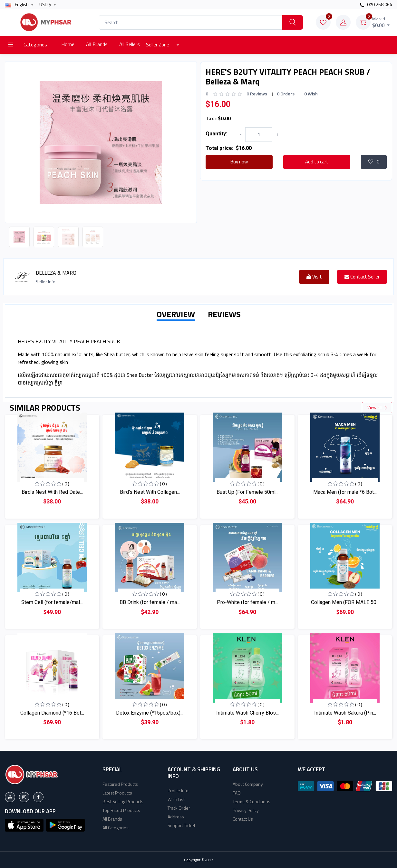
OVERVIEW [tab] (176, 314)
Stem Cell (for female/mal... (52, 602)
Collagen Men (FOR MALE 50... (345, 602)
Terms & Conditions (252, 801)
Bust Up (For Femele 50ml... (247, 492)
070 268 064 (376, 4)
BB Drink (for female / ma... (150, 602)
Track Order (179, 808)
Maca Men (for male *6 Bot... (345, 492)
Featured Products (120, 784)
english (17, 4)
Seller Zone (158, 45)
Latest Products (117, 793)
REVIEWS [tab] (224, 314)
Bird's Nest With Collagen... (150, 492)
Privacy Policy (246, 810)
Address (176, 817)
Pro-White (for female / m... (247, 602)
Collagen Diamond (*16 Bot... (52, 713)
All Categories (116, 828)
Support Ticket (181, 825)
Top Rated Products (121, 810)
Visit (314, 277)
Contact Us (243, 819)
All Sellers (130, 44)
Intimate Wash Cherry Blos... (247, 713)
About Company (248, 784)
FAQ (237, 793)
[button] (24, 824)
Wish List (176, 799)
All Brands (97, 44)
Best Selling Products (123, 801)
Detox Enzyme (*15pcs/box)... (150, 713)
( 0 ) (66, 484)
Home (68, 44)
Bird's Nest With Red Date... (52, 492)
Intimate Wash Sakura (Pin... (345, 713)
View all (378, 407)
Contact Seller (362, 277)
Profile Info (178, 790)
